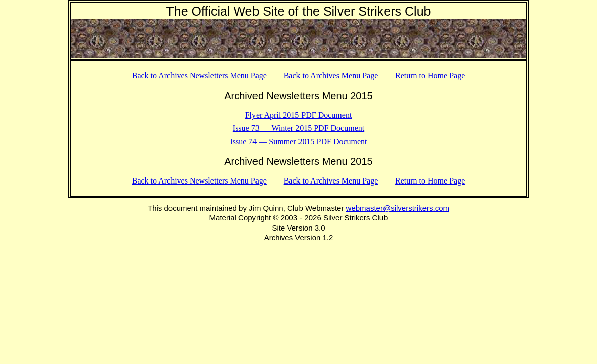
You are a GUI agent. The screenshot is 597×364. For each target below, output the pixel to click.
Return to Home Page (430, 76)
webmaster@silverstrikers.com (398, 208)
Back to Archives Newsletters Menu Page (199, 76)
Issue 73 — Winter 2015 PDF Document (298, 128)
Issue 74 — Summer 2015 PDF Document (298, 141)
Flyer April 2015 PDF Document (299, 115)
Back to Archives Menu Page (331, 76)
